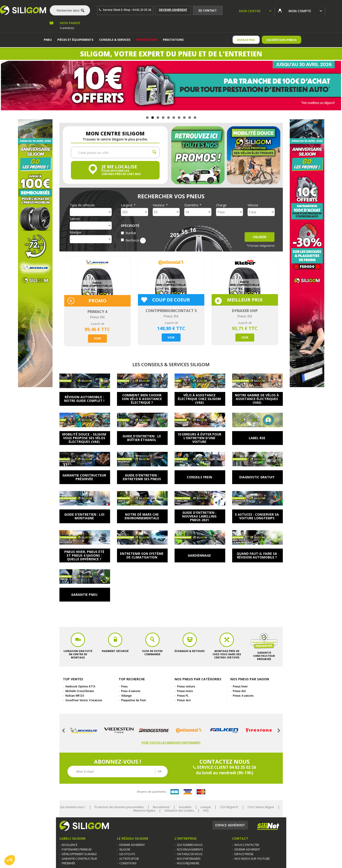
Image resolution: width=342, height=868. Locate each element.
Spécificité (130, 226)
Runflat (131, 233)
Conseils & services (115, 40)
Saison (75, 219)
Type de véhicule (82, 205)
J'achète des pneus (282, 40)
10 (195, 118)
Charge (221, 205)
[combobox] (68, 10)
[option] (97, 301)
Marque (76, 232)
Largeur (128, 205)
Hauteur (160, 205)
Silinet (268, 826)
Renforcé (136, 240)
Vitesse (253, 205)
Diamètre (193, 205)
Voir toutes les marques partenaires (171, 743)
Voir (97, 338)
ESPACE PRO (246, 40)
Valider (260, 237)
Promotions (147, 40)
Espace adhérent (230, 825)
